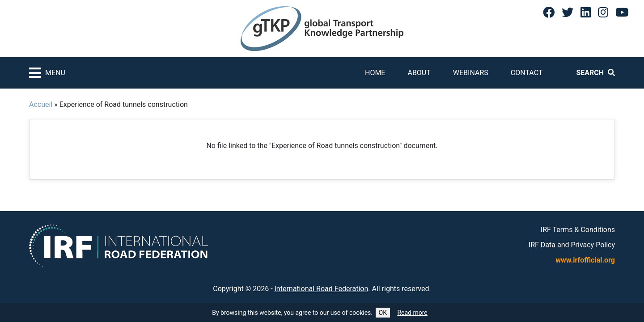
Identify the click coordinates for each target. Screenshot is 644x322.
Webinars (471, 73)
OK (383, 313)
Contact (527, 73)
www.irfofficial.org (585, 260)
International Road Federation (322, 289)
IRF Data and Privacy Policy (572, 245)
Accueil (41, 104)
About (419, 73)
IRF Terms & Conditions (578, 230)
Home (375, 73)
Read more (412, 313)
